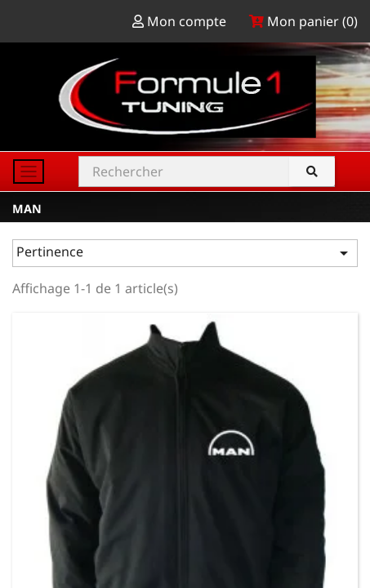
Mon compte (181, 21)
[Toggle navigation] (29, 171)
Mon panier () (303, 21)
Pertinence (185, 253)
